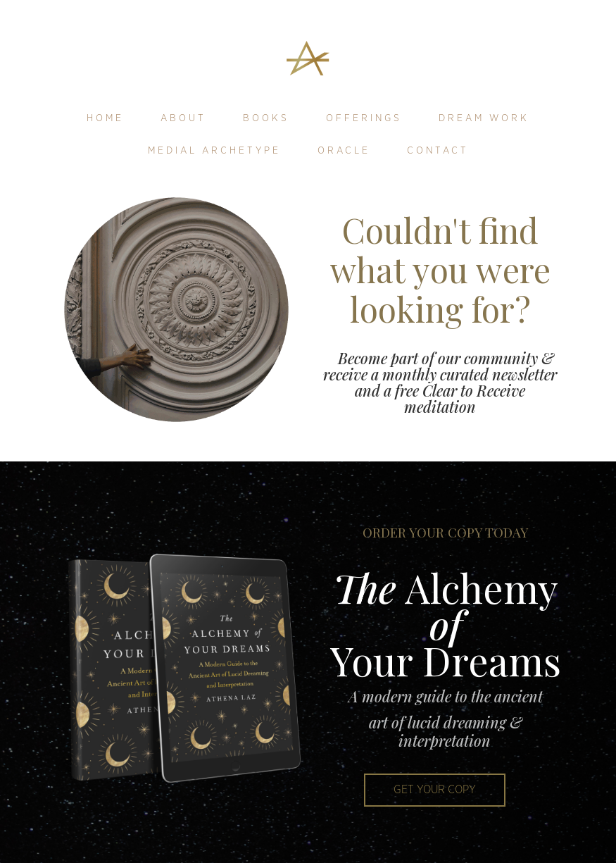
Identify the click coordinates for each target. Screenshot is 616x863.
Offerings (364, 118)
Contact (438, 151)
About (183, 118)
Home (105, 118)
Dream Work (484, 118)
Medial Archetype (214, 151)
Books (266, 118)
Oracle (344, 151)
